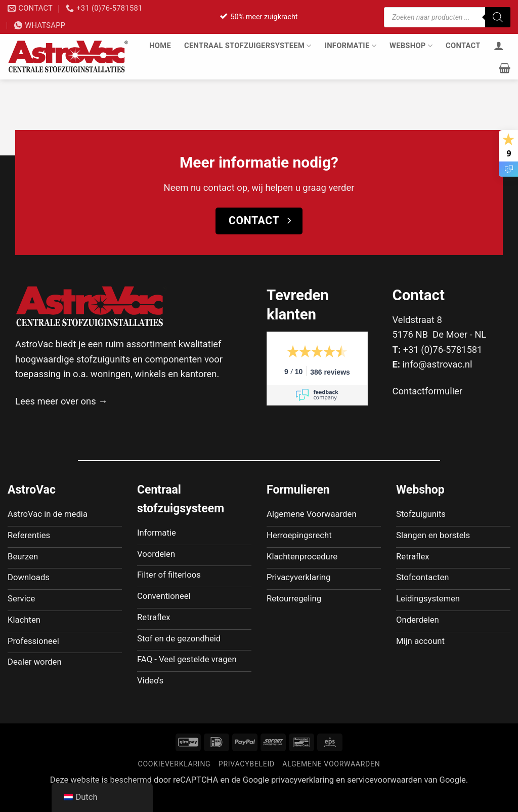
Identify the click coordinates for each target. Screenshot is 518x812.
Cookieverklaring (175, 781)
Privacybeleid (247, 781)
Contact (463, 46)
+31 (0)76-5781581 (443, 350)
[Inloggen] (499, 46)
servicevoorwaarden (384, 797)
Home (160, 46)
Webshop (411, 46)
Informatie (351, 46)
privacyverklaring (303, 797)
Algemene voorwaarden (331, 781)
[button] (505, 68)
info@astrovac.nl (438, 364)
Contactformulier (428, 391)
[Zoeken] (498, 17)
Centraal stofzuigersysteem (248, 46)
